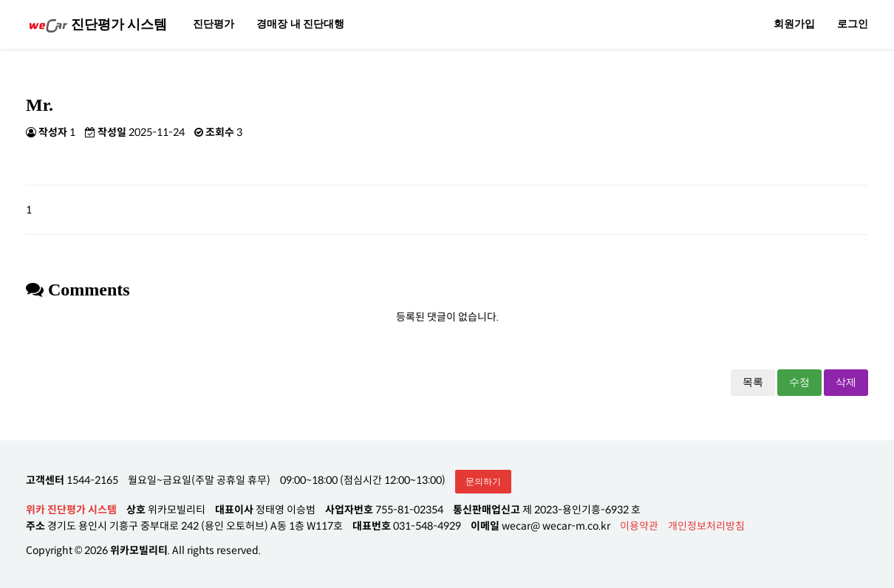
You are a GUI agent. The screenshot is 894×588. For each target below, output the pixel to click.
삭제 (846, 382)
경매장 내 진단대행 (300, 24)
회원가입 (794, 24)
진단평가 (214, 24)
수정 (799, 382)
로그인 (853, 24)
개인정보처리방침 (706, 526)
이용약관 (639, 526)
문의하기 (483, 482)
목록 (753, 382)
